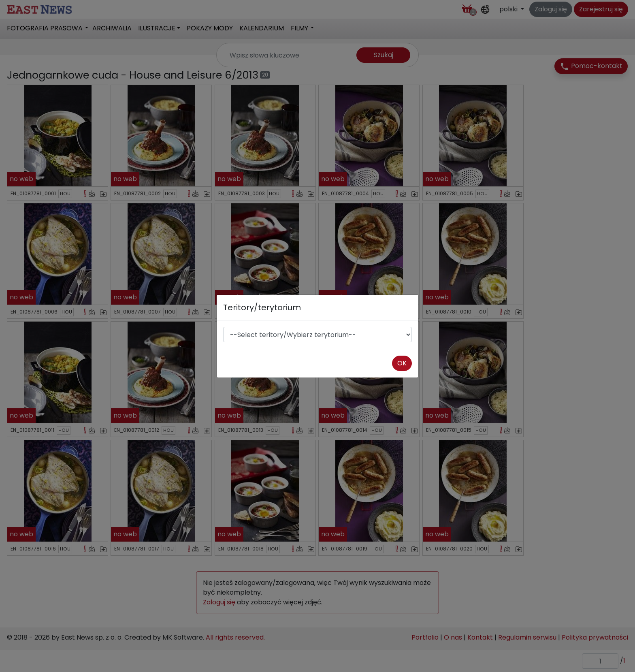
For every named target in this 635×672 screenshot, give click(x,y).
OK (402, 363)
